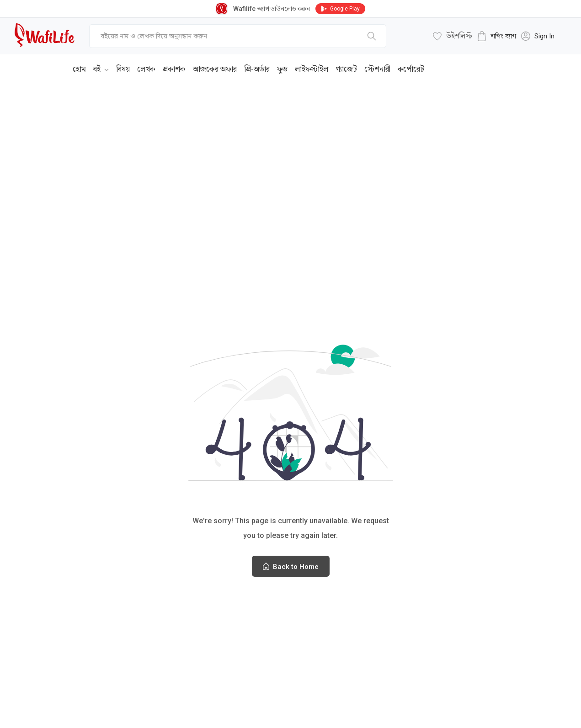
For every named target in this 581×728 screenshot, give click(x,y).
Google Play (340, 9)
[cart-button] (496, 36)
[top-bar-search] (238, 36)
